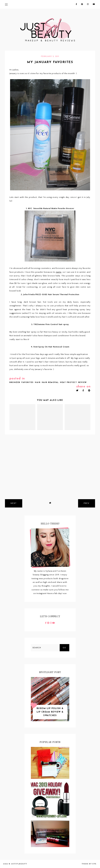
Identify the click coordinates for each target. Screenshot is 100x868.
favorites (28, 382)
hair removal (50, 382)
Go (64, 648)
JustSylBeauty (19, 864)
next (14, 503)
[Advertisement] (50, 473)
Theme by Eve (89, 864)
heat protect (68, 382)
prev (87, 503)
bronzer (15, 382)
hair (38, 382)
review (82, 382)
